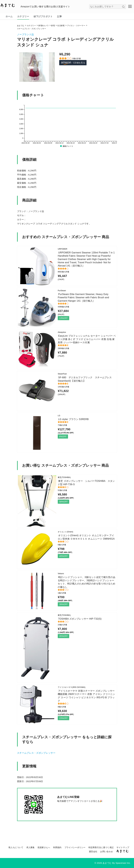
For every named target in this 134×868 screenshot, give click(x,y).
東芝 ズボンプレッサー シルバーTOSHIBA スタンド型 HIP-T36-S (86, 483)
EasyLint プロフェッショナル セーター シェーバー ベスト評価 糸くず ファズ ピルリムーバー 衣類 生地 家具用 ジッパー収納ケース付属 (87, 339)
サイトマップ (123, 847)
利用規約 (57, 847)
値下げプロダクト (43, 16)
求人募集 (30, 847)
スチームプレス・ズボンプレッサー (36, 753)
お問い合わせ (107, 852)
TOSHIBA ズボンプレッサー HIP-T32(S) (80, 619)
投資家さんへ (44, 847)
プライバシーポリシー (75, 847)
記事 (60, 16)
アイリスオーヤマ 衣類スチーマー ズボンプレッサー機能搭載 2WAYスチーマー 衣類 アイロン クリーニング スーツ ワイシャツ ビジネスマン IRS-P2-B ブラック (86, 696)
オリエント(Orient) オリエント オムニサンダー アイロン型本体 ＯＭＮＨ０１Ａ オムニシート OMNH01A (86, 537)
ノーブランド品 (25, 34)
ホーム (9, 16)
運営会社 (93, 852)
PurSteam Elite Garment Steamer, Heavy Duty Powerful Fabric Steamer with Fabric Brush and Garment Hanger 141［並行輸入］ (83, 298)
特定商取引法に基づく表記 (101, 847)
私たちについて (16, 847)
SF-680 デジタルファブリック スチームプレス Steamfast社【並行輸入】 (86, 379)
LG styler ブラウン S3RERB (73, 419)
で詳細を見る (73, 63)
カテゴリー (23, 16)
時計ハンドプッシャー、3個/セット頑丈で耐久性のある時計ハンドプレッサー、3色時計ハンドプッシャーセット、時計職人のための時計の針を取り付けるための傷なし (87, 582)
